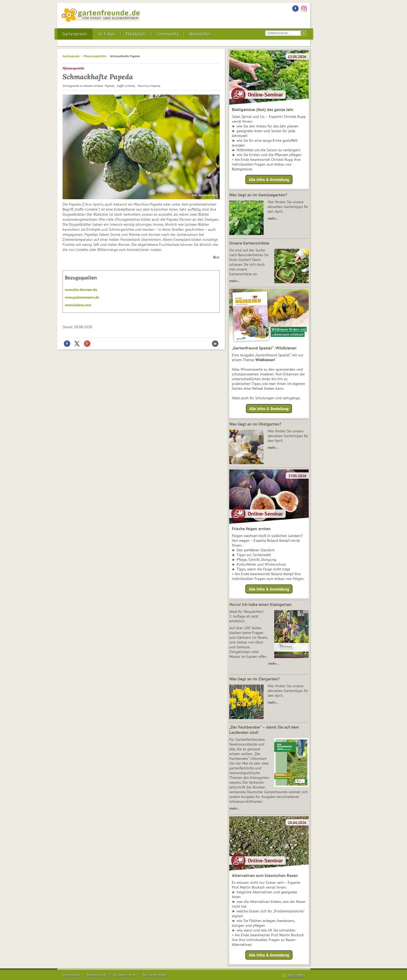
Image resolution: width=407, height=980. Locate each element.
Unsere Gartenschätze (249, 243)
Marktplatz (136, 34)
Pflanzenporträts (95, 56)
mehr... (234, 808)
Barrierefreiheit (155, 975)
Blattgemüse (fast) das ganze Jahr (263, 109)
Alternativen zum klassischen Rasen (265, 875)
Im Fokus (107, 34)
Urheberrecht (125, 975)
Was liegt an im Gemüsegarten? (258, 195)
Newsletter (200, 34)
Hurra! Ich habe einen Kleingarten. (261, 604)
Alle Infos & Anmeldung (269, 179)
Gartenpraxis (75, 34)
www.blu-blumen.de (81, 290)
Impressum (71, 975)
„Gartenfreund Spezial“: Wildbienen (264, 348)
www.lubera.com (78, 305)
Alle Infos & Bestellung (269, 408)
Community (168, 34)
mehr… (273, 218)
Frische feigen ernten (251, 529)
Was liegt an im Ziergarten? (254, 679)
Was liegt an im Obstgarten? (255, 424)
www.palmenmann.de (82, 297)
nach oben (297, 975)
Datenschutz (97, 975)
